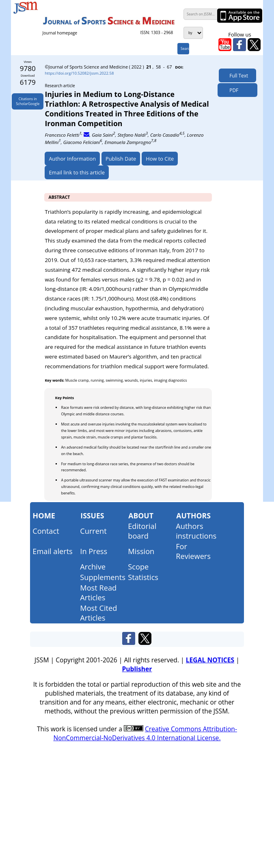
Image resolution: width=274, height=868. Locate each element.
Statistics (143, 577)
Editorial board (142, 531)
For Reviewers (193, 551)
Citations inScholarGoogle (28, 101)
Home (44, 516)
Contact (46, 531)
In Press (94, 551)
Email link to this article (77, 172)
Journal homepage (60, 33)
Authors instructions (196, 531)
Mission (141, 551)
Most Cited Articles (98, 613)
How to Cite (160, 159)
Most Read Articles (98, 593)
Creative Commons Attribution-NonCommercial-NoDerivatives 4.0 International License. (145, 733)
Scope (138, 567)
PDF (232, 90)
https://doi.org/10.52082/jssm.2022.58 (79, 73)
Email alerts (52, 551)
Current (93, 531)
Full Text (237, 75)
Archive (93, 567)
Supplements (103, 577)
